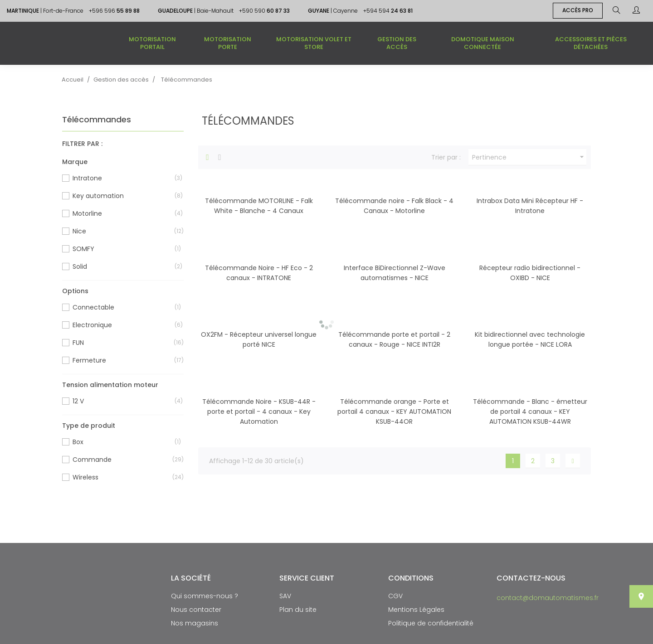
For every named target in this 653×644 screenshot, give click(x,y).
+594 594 (388, 11)
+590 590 (264, 11)
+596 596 (114, 11)
